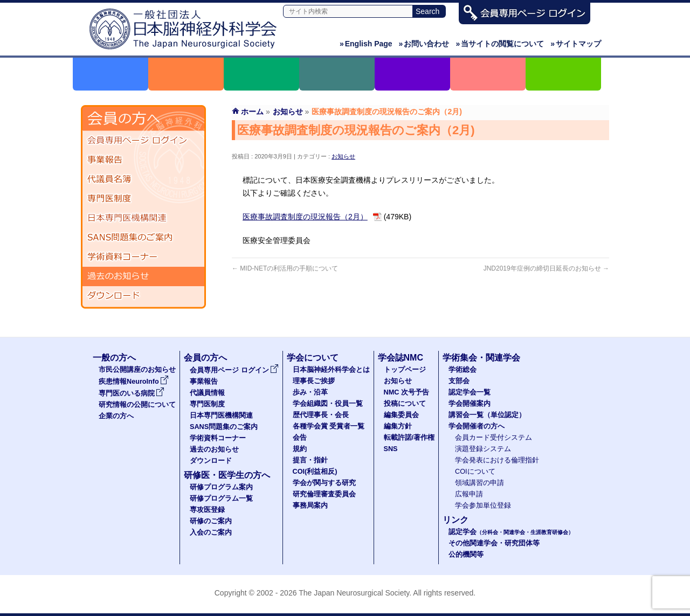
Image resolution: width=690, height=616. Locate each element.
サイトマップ (576, 44)
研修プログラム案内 (221, 487)
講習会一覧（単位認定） (487, 415)
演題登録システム (483, 449)
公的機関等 (466, 555)
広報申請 (469, 494)
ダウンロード (143, 296)
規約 (300, 449)
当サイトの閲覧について (500, 44)
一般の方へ (114, 358)
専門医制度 (143, 199)
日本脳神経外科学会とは (331, 370)
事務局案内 (310, 506)
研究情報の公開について (137, 405)
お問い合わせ (424, 44)
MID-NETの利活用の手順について (285, 268)
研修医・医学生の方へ (227, 475)
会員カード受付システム (494, 438)
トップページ (405, 370)
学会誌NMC (401, 358)
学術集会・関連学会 (481, 358)
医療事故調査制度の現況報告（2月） (305, 217)
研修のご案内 (211, 521)
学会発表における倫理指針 (497, 460)
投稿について (405, 404)
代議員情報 (207, 393)
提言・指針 (310, 460)
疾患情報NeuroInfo (134, 382)
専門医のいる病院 (132, 393)
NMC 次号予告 (406, 392)
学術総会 (463, 370)
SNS (391, 449)
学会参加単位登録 (483, 506)
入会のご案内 (211, 532)
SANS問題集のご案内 (143, 238)
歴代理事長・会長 (321, 415)
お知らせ (343, 156)
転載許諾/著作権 (409, 438)
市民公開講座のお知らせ (137, 370)
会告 (300, 438)
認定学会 (511, 532)
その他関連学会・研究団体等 (494, 543)
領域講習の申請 (479, 483)
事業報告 (143, 160)
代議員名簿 (143, 179)
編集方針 (398, 426)
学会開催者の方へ (477, 426)
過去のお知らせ (143, 276)
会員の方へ (205, 358)
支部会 (459, 381)
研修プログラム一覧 (221, 499)
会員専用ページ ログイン (143, 141)
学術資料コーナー (143, 257)
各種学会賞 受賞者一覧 (329, 426)
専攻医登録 (207, 510)
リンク (456, 520)
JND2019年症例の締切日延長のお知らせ (546, 268)
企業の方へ (116, 416)
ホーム (252, 112)
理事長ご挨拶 (314, 381)
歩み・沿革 (310, 392)
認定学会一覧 (470, 392)
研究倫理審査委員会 (324, 494)
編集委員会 (401, 415)
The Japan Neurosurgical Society (354, 593)
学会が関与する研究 (324, 483)
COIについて (475, 472)
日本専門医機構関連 (143, 218)
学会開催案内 (470, 404)
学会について (313, 358)
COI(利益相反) (315, 472)
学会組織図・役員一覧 (328, 404)
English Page (366, 44)
